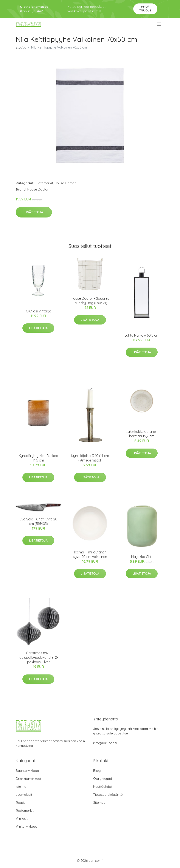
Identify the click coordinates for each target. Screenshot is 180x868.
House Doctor (65, 183)
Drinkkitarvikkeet (28, 779)
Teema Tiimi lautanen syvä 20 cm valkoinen (90, 554)
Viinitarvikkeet (26, 826)
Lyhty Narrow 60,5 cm (142, 335)
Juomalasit (24, 795)
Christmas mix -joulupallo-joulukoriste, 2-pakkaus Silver (38, 657)
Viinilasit (22, 818)
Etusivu (21, 47)
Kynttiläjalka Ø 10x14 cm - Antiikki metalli (90, 458)
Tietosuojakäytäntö (108, 795)
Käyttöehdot (103, 787)
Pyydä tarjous (145, 9)
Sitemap (99, 803)
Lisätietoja (34, 212)
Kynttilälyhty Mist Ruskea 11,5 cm (38, 458)
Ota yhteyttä (103, 779)
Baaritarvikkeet (27, 771)
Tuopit (20, 803)
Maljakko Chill (142, 557)
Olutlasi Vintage (38, 311)
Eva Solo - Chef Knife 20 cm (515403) (38, 521)
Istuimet (22, 787)
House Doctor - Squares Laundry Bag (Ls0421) (90, 301)
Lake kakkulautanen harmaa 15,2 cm (142, 434)
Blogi (97, 771)
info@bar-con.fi (105, 743)
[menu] (159, 24)
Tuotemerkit (44, 183)
